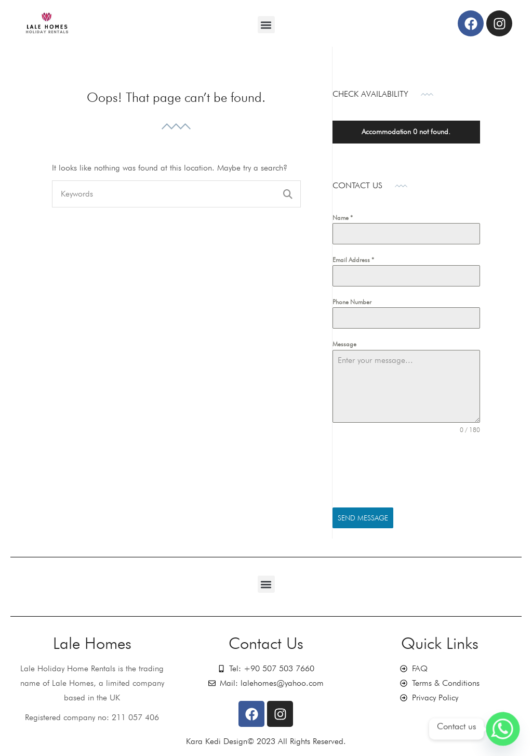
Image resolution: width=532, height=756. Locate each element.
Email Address (353, 260)
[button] (266, 25)
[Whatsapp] (503, 729)
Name (343, 218)
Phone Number (352, 302)
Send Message (363, 518)
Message (344, 344)
